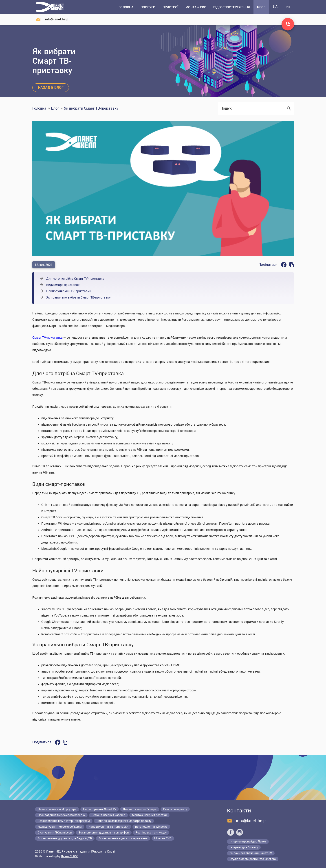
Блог (55, 108)
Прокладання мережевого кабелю (61, 815)
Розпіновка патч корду (151, 832)
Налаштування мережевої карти (60, 827)
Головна (39, 108)
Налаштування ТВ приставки (108, 827)
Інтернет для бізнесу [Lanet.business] (244, 847)
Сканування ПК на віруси (55, 832)
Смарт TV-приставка (47, 338)
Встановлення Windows (151, 827)
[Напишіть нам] (52, 19)
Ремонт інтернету (175, 809)
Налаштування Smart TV (100, 809)
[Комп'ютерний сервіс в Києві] (50, 7)
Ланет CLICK (69, 856)
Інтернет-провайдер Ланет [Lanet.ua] (248, 841)
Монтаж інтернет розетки (149, 815)
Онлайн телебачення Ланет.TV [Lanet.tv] (251, 853)
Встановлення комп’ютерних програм (64, 821)
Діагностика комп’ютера (140, 809)
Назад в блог (51, 88)
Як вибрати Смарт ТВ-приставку (91, 108)
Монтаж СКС (163, 838)
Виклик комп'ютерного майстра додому (124, 821)
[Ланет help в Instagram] (240, 832)
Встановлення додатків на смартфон (104, 832)
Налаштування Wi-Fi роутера (57, 809)
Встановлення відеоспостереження (123, 838)
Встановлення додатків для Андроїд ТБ (65, 838)
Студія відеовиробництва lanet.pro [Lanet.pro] (253, 859)
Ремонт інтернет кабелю (108, 815)
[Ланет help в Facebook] (231, 832)
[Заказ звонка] (288, 24)
